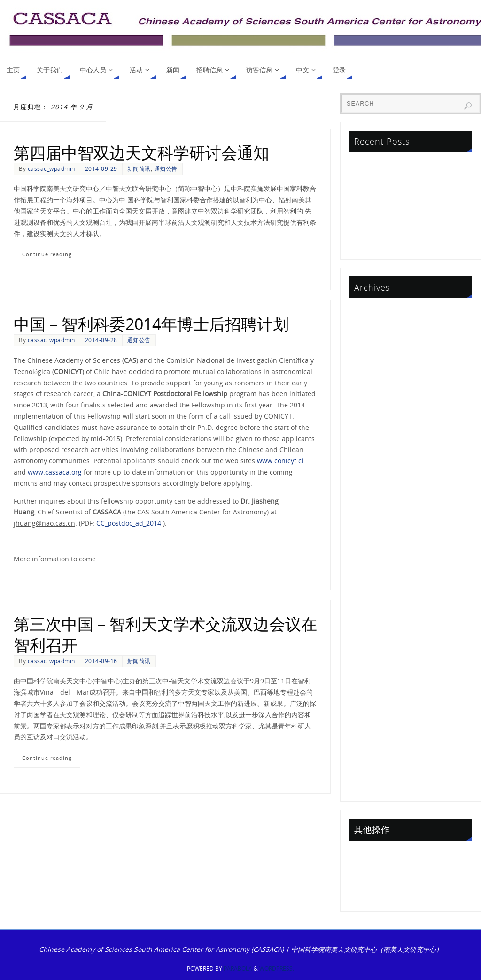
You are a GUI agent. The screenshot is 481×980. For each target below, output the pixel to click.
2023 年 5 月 (369, 379)
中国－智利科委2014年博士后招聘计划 (151, 324)
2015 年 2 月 (369, 663)
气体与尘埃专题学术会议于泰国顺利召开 (410, 180)
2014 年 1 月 (369, 758)
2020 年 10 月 (371, 460)
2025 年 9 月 (369, 312)
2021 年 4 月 (369, 433)
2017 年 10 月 (371, 541)
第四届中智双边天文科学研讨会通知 (141, 153)
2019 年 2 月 (369, 487)
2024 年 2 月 (369, 352)
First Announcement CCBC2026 (399, 166)
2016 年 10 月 (371, 595)
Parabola (238, 969)
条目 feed (365, 868)
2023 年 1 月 (369, 393)
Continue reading (47, 254)
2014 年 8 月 (369, 731)
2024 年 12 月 (371, 325)
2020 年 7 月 (369, 474)
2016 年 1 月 (369, 623)
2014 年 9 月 (369, 717)
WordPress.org (373, 895)
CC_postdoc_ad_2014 (129, 523)
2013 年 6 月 (369, 785)
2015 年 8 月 (369, 636)
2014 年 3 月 (369, 744)
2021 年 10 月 (371, 420)
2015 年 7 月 (369, 649)
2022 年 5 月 (369, 406)
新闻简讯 (139, 168)
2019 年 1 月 (369, 501)
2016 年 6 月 (369, 609)
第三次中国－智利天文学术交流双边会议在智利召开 (165, 634)
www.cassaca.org (55, 472)
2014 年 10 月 (371, 704)
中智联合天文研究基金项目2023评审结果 (411, 193)
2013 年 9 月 (369, 771)
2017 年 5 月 (369, 582)
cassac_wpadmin (51, 168)
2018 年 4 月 (369, 514)
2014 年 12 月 (371, 690)
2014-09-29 (101, 168)
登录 (357, 854)
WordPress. (277, 969)
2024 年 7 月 (369, 339)
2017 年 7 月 (369, 569)
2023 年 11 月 (371, 366)
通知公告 (166, 168)
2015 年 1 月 (369, 677)
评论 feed (365, 882)
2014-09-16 (101, 661)
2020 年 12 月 (371, 447)
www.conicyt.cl (280, 461)
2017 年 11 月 (371, 528)
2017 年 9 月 (369, 555)
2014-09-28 (101, 340)
